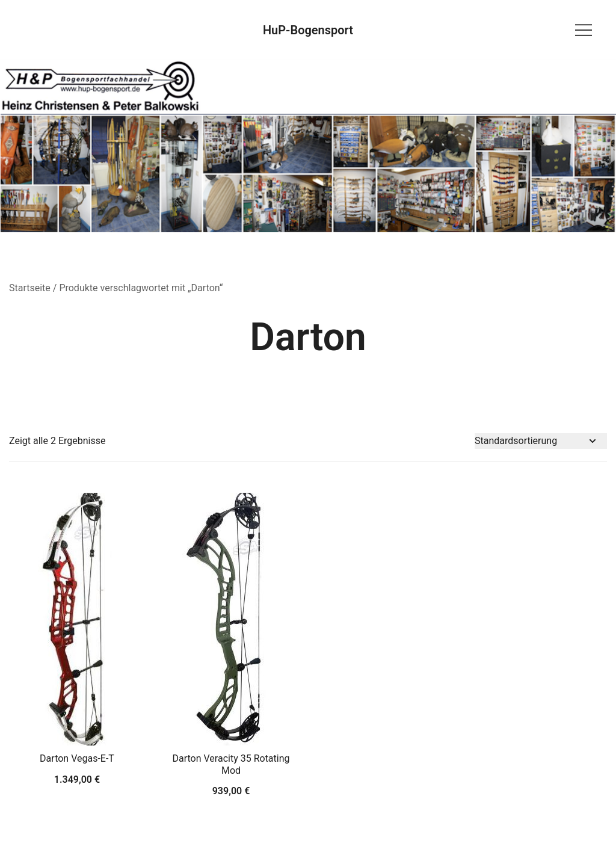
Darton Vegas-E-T (77, 758)
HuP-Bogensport (308, 30)
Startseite (30, 288)
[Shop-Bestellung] (541, 441)
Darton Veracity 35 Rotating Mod (231, 764)
